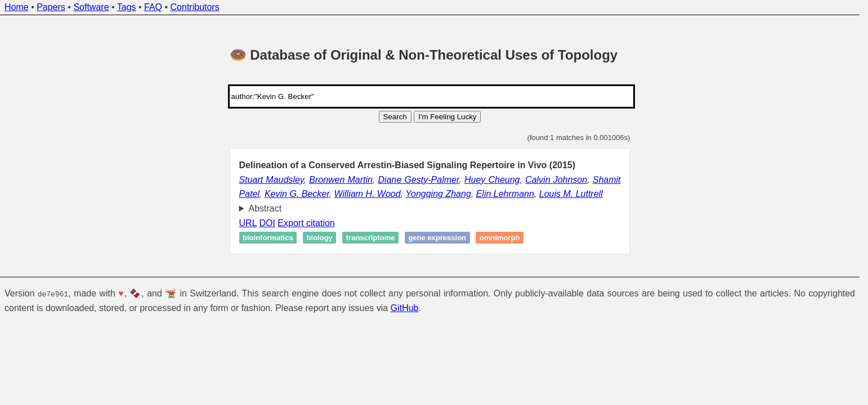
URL (248, 223)
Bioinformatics (268, 238)
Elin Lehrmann (505, 194)
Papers (51, 7)
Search (395, 117)
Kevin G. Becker (297, 194)
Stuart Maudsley (272, 180)
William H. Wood (368, 194)
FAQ (153, 7)
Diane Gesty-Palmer (419, 180)
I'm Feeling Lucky (447, 117)
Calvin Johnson (556, 180)
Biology (320, 238)
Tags (127, 7)
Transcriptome (371, 238)
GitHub (405, 307)
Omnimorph (500, 238)
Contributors (195, 7)
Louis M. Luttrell (571, 194)
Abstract (265, 208)
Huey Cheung (492, 180)
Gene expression (437, 238)
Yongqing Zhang (438, 194)
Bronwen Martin (341, 180)
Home (17, 7)
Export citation (306, 223)
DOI (267, 223)
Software (91, 7)
